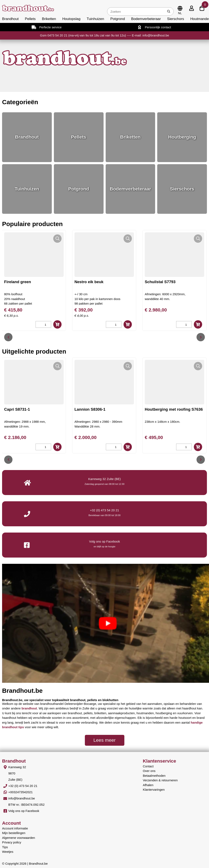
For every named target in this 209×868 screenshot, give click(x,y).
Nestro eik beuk (89, 282)
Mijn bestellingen (14, 833)
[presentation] (8, 337)
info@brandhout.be (22, 798)
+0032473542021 (20, 792)
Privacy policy (12, 842)
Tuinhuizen (95, 19)
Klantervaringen (154, 790)
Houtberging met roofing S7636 (174, 409)
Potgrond (118, 19)
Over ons (149, 771)
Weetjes (8, 852)
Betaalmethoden (154, 776)
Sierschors (175, 19)
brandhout (29, 708)
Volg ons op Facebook (24, 811)
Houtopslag (71, 19)
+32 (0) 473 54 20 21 (105, 510)
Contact (148, 766)
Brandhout (10, 19)
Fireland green (18, 282)
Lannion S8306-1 (90, 409)
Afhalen (148, 785)
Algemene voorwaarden (19, 838)
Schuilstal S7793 (160, 282)
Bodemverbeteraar (146, 19)
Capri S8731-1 (17, 409)
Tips (5, 847)
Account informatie (15, 828)
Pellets (30, 19)
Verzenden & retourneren (160, 780)
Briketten (49, 19)
